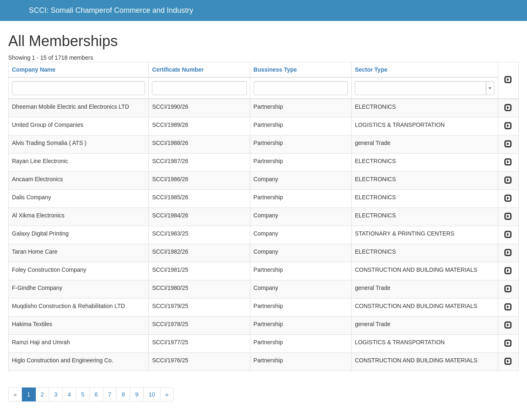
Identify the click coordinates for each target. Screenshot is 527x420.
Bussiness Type (275, 70)
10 (152, 394)
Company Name (34, 70)
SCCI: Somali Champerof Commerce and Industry (111, 10)
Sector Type (371, 70)
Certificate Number (178, 70)
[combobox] (425, 88)
